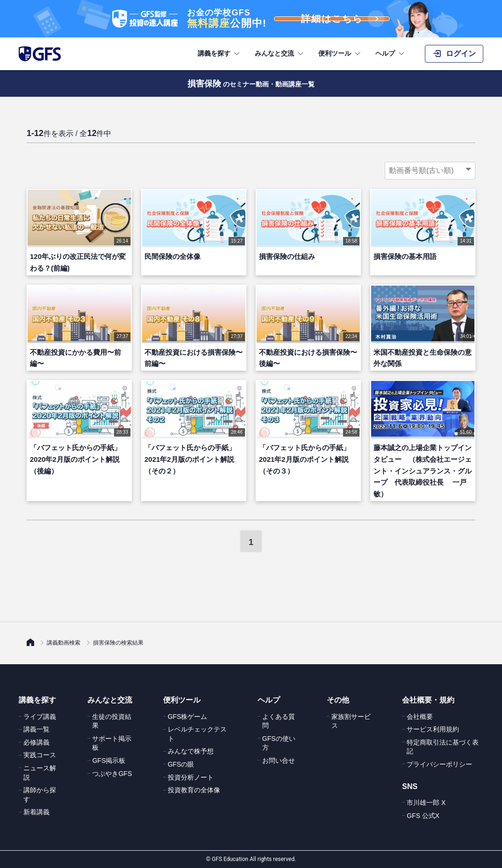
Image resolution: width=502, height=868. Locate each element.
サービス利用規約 (433, 729)
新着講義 (36, 812)
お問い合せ (279, 760)
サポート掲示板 (112, 743)
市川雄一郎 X (426, 803)
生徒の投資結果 (112, 721)
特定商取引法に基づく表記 (443, 747)
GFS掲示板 (109, 760)
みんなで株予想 (191, 751)
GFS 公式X (423, 816)
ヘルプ (391, 54)
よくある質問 (279, 721)
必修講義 (36, 742)
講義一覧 (36, 729)
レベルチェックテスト (197, 734)
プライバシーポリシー (439, 764)
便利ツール (340, 54)
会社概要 (420, 717)
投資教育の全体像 (194, 790)
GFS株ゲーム (188, 717)
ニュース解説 (40, 773)
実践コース (40, 755)
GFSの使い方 (279, 743)
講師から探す (40, 795)
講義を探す (220, 54)
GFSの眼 (181, 764)
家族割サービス (351, 721)
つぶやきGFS (112, 774)
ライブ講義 (40, 717)
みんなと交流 (280, 54)
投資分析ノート (191, 777)
